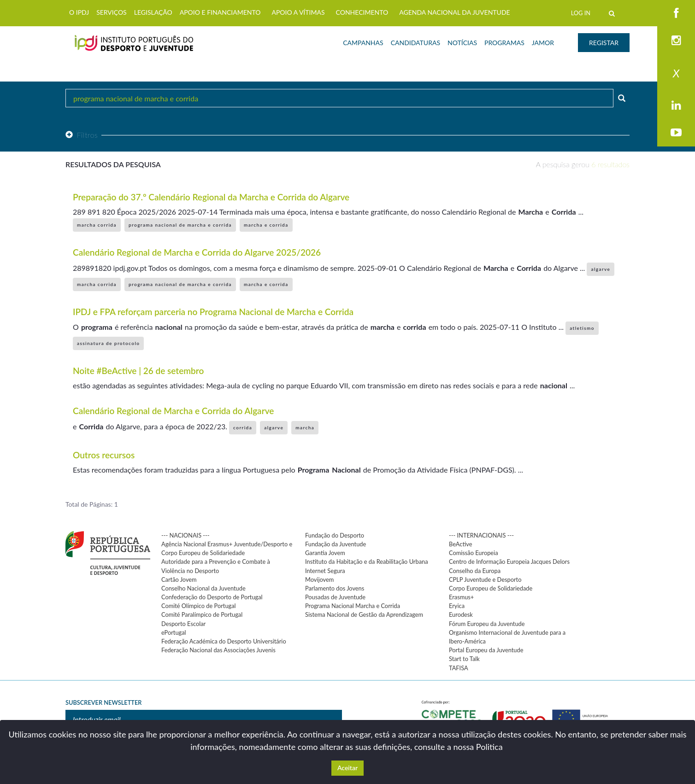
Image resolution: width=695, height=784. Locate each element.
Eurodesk (461, 614)
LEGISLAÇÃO (153, 12)
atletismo (582, 328)
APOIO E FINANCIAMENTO (220, 12)
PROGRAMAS (504, 43)
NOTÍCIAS (462, 43)
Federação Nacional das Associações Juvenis (218, 650)
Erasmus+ (461, 597)
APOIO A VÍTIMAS (298, 12)
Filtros (82, 135)
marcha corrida (97, 225)
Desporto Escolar (183, 624)
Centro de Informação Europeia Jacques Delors (509, 562)
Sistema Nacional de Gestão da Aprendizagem (364, 614)
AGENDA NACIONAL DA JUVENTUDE (454, 12)
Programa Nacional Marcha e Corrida (353, 606)
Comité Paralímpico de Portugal (202, 614)
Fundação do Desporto (335, 535)
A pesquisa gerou (583, 164)
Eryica (457, 606)
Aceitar (347, 768)
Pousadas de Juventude (335, 597)
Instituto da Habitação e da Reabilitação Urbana (367, 562)
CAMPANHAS (363, 43)
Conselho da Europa (475, 571)
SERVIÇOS (112, 12)
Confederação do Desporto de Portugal (212, 597)
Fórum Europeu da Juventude (487, 624)
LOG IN (581, 13)
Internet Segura (325, 571)
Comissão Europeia (474, 553)
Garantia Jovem (325, 553)
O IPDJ (79, 12)
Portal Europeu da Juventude (486, 650)
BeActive (461, 544)
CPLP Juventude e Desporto (485, 579)
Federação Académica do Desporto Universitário (224, 641)
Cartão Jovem (179, 579)
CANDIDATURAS (415, 43)
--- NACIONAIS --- (186, 535)
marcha (305, 427)
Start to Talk (464, 659)
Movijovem (319, 579)
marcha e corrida (266, 225)
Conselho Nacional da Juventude (203, 588)
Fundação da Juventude (336, 544)
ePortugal (174, 632)
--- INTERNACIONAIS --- (481, 535)
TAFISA (459, 668)
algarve (601, 269)
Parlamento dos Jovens (335, 588)
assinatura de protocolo (108, 343)
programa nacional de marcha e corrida (180, 225)
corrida (243, 427)
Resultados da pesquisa (113, 164)
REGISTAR (604, 43)
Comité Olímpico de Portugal (199, 606)
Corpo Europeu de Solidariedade (491, 588)
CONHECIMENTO (362, 12)
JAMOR (543, 43)
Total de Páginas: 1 (92, 504)
